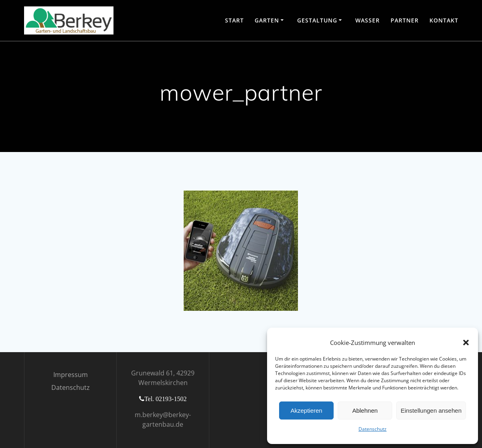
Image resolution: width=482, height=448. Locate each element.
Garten (267, 20)
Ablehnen (365, 410)
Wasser (368, 20)
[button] (466, 343)
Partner (405, 20)
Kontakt (444, 20)
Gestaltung (317, 20)
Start (234, 20)
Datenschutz (373, 429)
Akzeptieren (306, 410)
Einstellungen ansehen (431, 410)
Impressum (71, 375)
